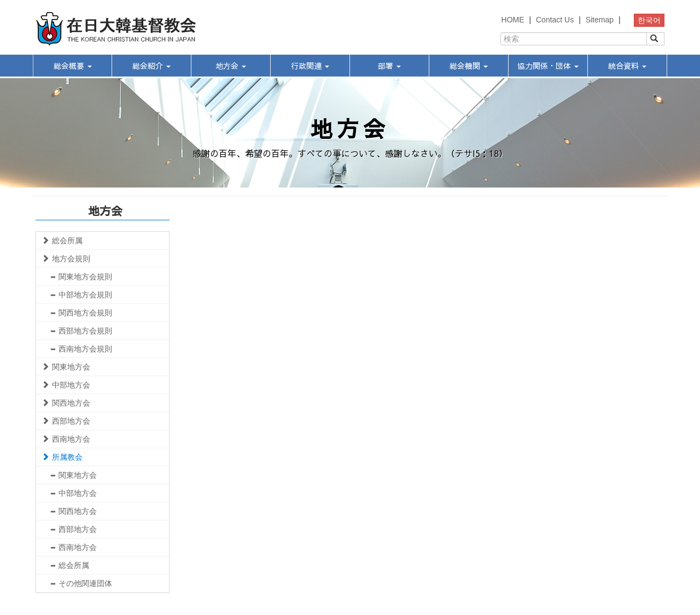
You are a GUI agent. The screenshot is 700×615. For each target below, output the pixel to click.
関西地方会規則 (81, 313)
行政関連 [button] (310, 66)
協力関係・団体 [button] (548, 66)
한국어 (649, 20)
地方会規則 (66, 259)
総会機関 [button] (469, 66)
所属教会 (62, 457)
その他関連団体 (81, 583)
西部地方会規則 (81, 331)
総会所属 (62, 241)
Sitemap (600, 20)
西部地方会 (66, 421)
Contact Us (555, 20)
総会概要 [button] (73, 66)
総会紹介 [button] (151, 66)
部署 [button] (389, 66)
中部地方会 (66, 385)
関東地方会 (66, 367)
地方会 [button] (231, 66)
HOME (513, 20)
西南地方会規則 (81, 349)
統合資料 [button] (627, 66)
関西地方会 (66, 403)
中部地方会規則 (81, 295)
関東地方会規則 (81, 277)
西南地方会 (66, 439)
